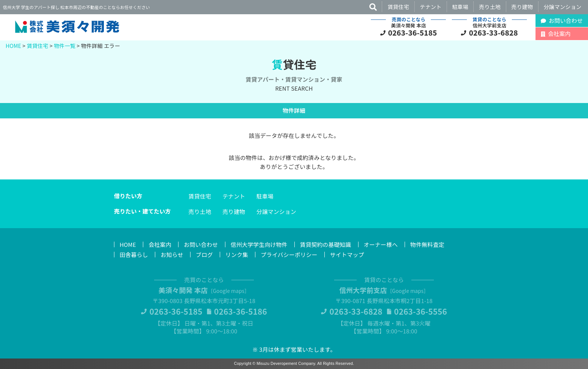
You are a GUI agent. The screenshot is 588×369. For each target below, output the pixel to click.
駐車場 (460, 7)
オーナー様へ (381, 244)
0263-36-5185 (413, 33)
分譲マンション (563, 7)
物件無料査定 (427, 244)
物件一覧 (65, 46)
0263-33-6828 (494, 33)
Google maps (229, 291)
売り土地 (490, 7)
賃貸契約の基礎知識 (325, 244)
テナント (431, 7)
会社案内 (160, 244)
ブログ (204, 255)
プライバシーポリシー (289, 255)
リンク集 (237, 255)
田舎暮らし (134, 255)
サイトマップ (347, 255)
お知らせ (172, 255)
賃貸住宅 (398, 7)
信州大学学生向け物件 (259, 244)
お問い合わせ (201, 244)
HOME (13, 46)
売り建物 (522, 7)
